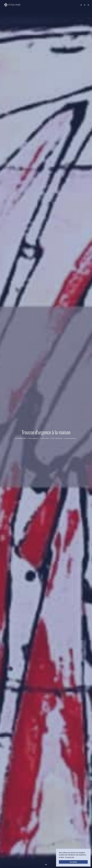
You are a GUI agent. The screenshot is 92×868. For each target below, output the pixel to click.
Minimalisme (33, 438)
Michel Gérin (22, 438)
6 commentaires (70, 438)
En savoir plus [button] (70, 857)
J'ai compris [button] (73, 862)
